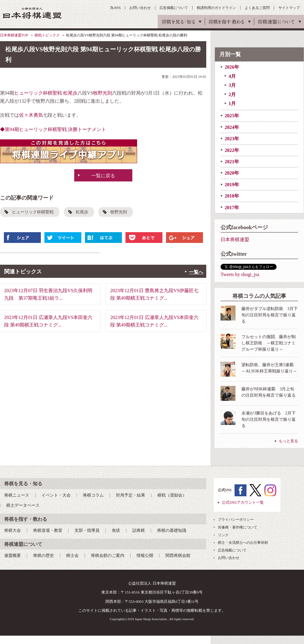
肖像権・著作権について (238, 527)
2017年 (232, 208)
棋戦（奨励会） (172, 495)
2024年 (232, 127)
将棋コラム (93, 495)
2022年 (232, 150)
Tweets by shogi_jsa (240, 274)
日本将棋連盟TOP (14, 35)
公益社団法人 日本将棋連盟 (32, 13)
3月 (232, 85)
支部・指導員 (87, 530)
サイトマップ (289, 8)
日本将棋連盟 (235, 239)
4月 (232, 76)
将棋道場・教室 (48, 530)
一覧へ (196, 272)
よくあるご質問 (257, 8)
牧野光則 (103, 93)
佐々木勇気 (31, 115)
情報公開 (145, 556)
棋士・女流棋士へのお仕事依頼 (243, 543)
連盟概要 (13, 556)
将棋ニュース (17, 495)
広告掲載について (174, 8)
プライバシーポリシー (236, 520)
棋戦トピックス (47, 35)
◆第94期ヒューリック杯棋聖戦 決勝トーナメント (53, 129)
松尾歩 (70, 93)
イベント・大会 (56, 495)
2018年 (232, 196)
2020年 (232, 173)
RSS (118, 8)
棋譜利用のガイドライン (216, 8)
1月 (232, 103)
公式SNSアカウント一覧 (243, 502)
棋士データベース (23, 505)
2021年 (232, 162)
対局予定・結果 (131, 495)
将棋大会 (13, 530)
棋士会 (72, 556)
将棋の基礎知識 (172, 530)
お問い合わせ (140, 8)
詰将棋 (139, 530)
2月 (232, 94)
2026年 (232, 67)
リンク (223, 535)
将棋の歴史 (44, 556)
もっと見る (288, 441)
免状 (116, 530)
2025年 (232, 116)
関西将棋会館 (178, 556)
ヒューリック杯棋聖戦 (38, 93)
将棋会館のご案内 (108, 556)
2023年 (232, 139)
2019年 (232, 185)
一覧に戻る (103, 176)
